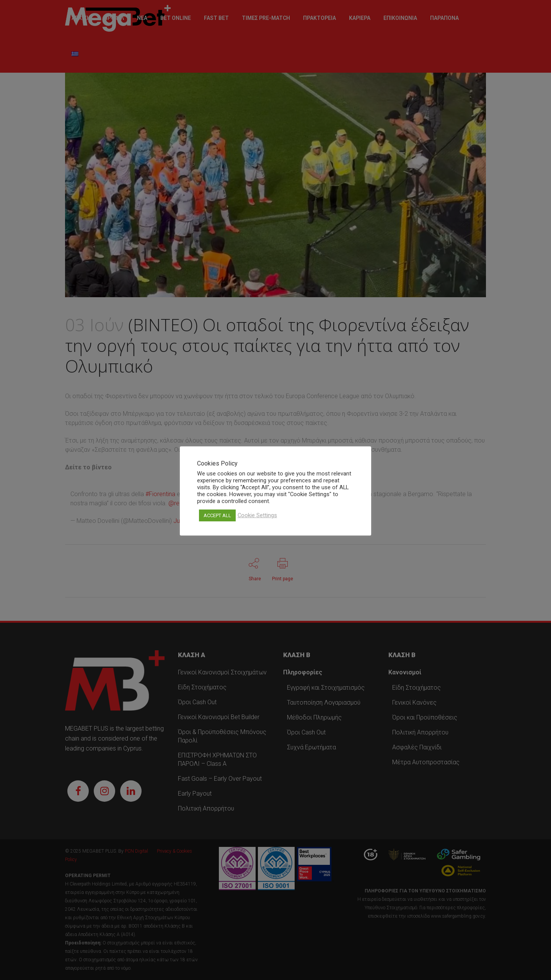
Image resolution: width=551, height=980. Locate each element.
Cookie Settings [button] (257, 515)
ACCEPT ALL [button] (217, 515)
